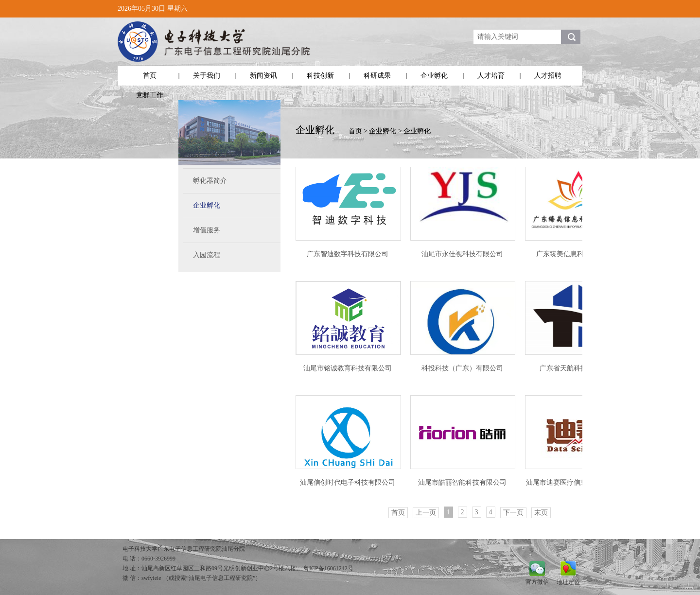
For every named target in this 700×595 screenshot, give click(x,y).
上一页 (426, 513)
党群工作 (150, 95)
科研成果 (377, 76)
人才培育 (491, 76)
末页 (541, 513)
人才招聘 (548, 76)
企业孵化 (434, 76)
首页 (150, 76)
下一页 (513, 513)
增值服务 (207, 230)
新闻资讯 (263, 76)
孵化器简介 (210, 181)
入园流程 (207, 255)
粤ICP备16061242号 (328, 568)
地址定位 (568, 582)
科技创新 (320, 76)
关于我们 (207, 76)
